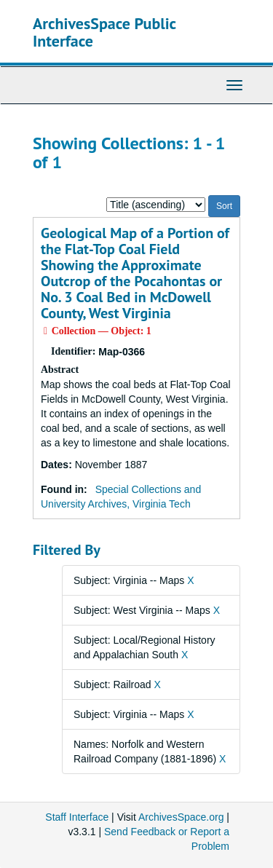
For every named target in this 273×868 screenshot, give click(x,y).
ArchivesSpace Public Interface (104, 32)
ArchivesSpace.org (181, 817)
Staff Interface (77, 817)
